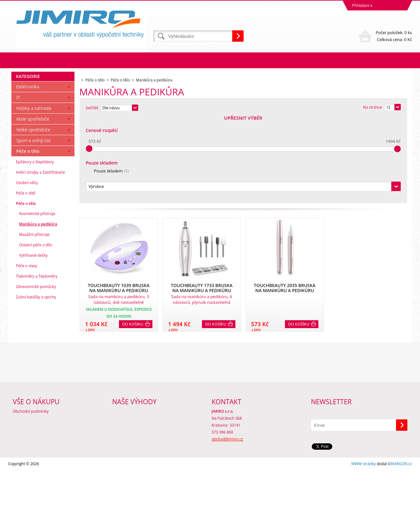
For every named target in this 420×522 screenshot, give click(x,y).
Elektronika (28, 173)
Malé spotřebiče (33, 205)
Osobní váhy (27, 269)
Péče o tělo (28, 237)
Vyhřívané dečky (33, 341)
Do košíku (133, 238)
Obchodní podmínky (31, 463)
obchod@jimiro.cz (228, 491)
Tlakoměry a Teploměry (37, 362)
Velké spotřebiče (33, 216)
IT (18, 183)
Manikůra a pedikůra (38, 310)
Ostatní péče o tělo (36, 331)
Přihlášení (361, 6)
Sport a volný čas (34, 226)
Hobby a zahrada (34, 194)
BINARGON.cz (400, 516)
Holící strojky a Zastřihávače (41, 258)
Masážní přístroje (34, 320)
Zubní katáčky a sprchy (36, 383)
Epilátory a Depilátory (35, 248)
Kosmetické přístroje (37, 300)
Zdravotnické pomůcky (36, 372)
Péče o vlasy (27, 352)
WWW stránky (364, 516)
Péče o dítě (26, 279)
